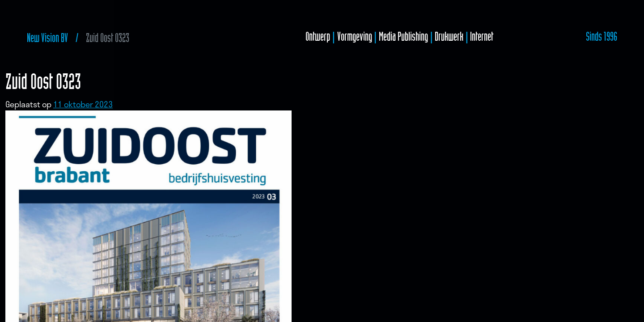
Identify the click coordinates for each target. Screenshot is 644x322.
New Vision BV (47, 38)
